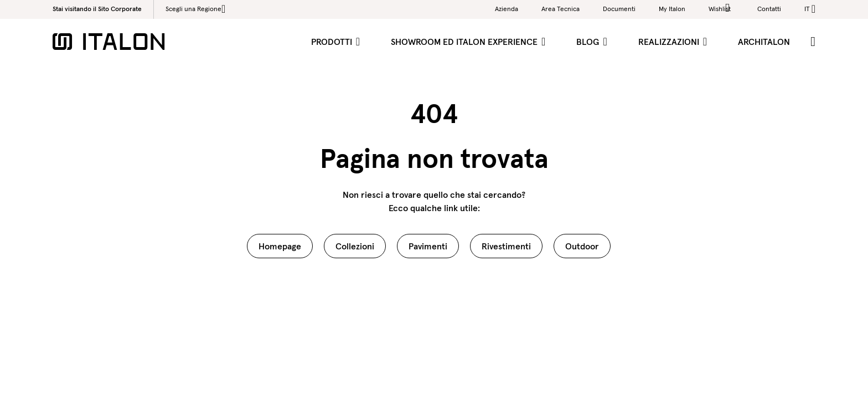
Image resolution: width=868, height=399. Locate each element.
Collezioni (355, 246)
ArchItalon (764, 42)
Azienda (507, 9)
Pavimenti (428, 246)
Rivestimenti (506, 246)
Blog (589, 42)
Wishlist (721, 8)
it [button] (807, 9)
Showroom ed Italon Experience (465, 42)
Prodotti (333, 42)
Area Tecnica (560, 9)
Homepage (280, 246)
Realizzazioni (670, 42)
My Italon (672, 9)
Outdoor (582, 246)
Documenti (619, 9)
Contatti (769, 9)
